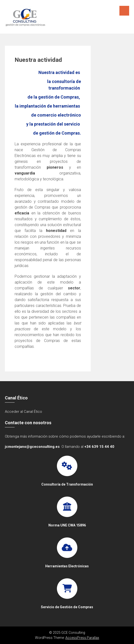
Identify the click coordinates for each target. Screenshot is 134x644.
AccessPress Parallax (82, 638)
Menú (124, 11)
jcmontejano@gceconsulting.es (32, 447)
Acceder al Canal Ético (23, 412)
